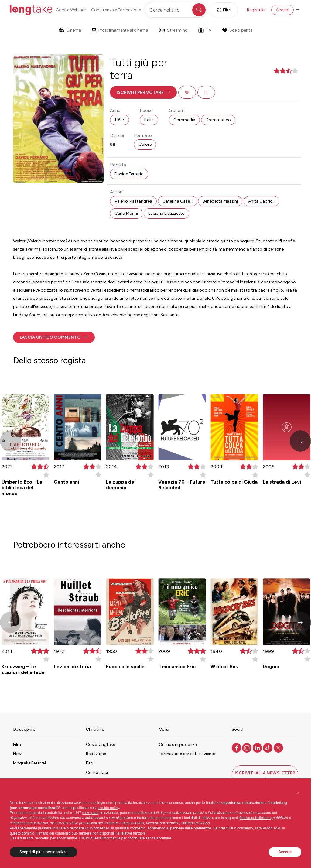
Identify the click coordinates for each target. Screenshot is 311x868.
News (18, 754)
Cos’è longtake (101, 745)
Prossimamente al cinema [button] (120, 30)
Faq (90, 763)
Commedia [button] (184, 120)
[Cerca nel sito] (176, 10)
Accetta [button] (285, 852)
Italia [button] (149, 120)
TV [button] (205, 30)
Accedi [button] (282, 10)
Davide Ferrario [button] (129, 174)
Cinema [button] (70, 30)
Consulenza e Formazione (116, 10)
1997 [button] (120, 120)
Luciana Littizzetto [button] (166, 213)
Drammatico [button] (218, 120)
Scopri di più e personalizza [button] (43, 852)
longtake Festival (29, 763)
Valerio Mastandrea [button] (133, 201)
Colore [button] (145, 144)
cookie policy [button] (109, 808)
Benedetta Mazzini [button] (220, 201)
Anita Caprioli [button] (261, 201)
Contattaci (97, 772)
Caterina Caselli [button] (178, 201)
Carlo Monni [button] (126, 213)
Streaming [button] (173, 30)
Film (17, 745)
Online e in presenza (178, 745)
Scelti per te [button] (237, 30)
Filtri (224, 10)
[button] (143, 92)
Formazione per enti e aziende (188, 754)
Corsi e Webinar (71, 10)
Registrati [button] (256, 10)
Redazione (96, 754)
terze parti (90, 813)
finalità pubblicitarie (255, 818)
